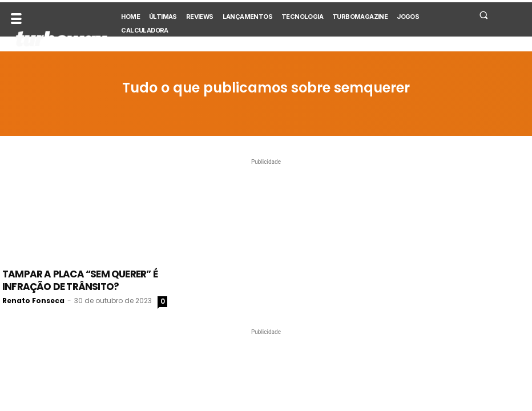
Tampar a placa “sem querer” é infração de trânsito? (80, 280)
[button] (483, 15)
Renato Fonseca (33, 301)
